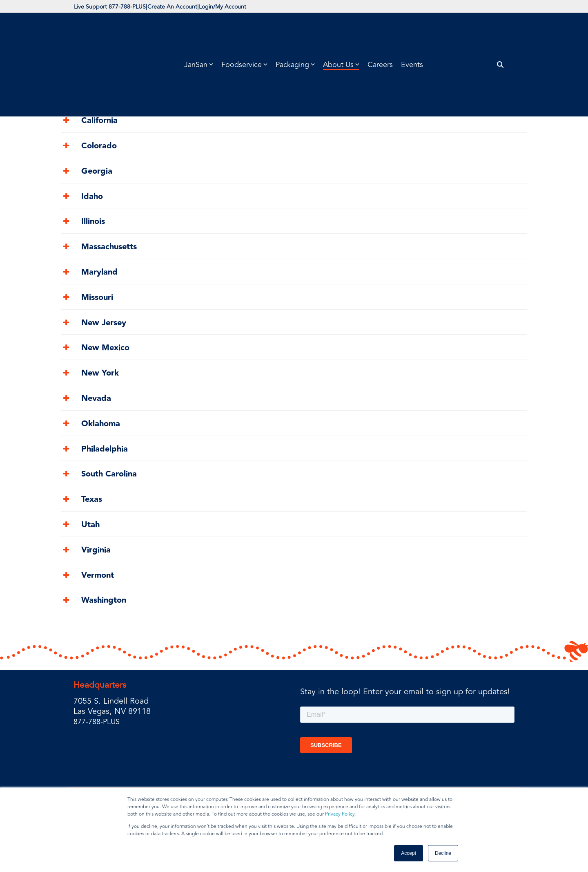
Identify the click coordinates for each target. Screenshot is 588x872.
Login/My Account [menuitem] (262, 8)
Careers (380, 31)
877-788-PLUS (99, 725)
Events (412, 31)
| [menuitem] (162, 8)
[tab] (294, 99)
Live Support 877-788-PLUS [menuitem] (118, 8)
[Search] (500, 32)
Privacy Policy (340, 814)
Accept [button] (409, 853)
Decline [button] (443, 853)
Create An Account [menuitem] (196, 8)
